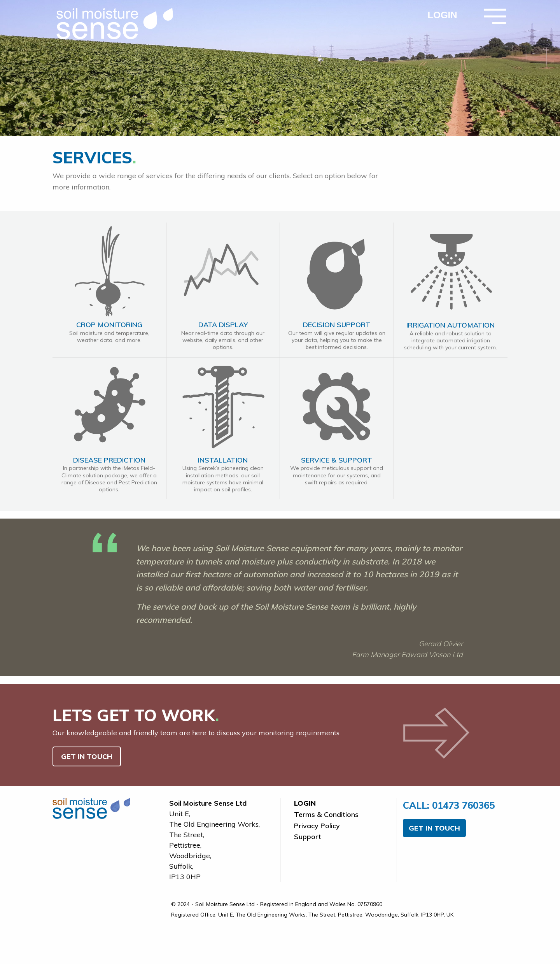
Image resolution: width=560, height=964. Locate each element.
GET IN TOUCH (87, 756)
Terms (326, 814)
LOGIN (443, 15)
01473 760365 (449, 805)
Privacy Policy (317, 826)
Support (308, 837)
